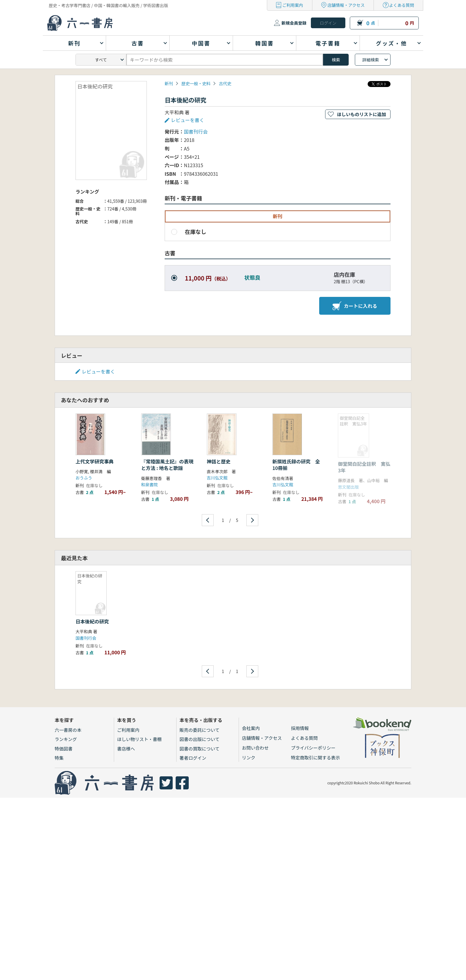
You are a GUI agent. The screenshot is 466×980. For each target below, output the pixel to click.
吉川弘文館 (217, 478)
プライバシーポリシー (313, 748)
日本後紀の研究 (92, 621)
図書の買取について (200, 749)
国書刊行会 (196, 132)
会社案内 (251, 728)
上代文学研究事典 (95, 461)
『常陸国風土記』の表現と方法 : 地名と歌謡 (167, 465)
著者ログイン (193, 758)
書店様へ (126, 749)
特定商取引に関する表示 (315, 757)
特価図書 (64, 749)
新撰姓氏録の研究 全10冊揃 (296, 465)
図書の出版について (200, 739)
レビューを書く (188, 120)
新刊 (169, 83)
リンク (249, 757)
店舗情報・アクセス (346, 5)
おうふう (84, 478)
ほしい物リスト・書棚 (139, 739)
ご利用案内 (293, 5)
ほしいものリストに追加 (362, 114)
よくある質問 (402, 5)
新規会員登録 (294, 23)
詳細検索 (371, 60)
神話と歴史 (219, 461)
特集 (59, 758)
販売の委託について (200, 730)
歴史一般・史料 (196, 83)
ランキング (66, 739)
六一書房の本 (68, 730)
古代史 (225, 83)
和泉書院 (149, 485)
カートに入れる (355, 306)
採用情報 (300, 728)
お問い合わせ (255, 748)
